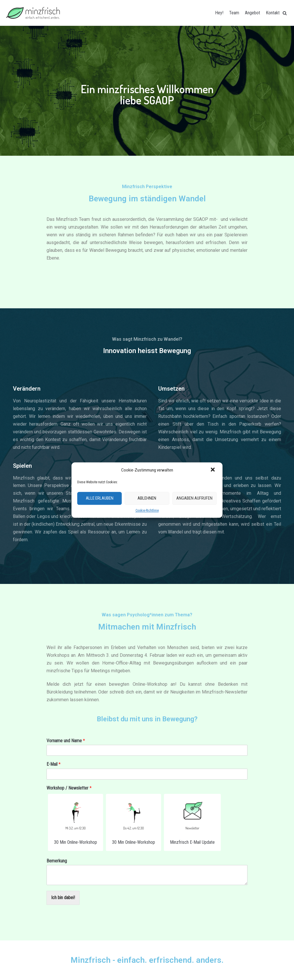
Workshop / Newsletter (69, 788)
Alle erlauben (100, 498)
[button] (213, 470)
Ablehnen (147, 498)
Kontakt (273, 13)
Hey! (219, 13)
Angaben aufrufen (194, 498)
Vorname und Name (66, 741)
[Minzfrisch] (33, 13)
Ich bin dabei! (63, 898)
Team (234, 13)
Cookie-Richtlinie (147, 511)
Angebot (253, 13)
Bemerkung (57, 861)
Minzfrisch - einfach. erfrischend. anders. (147, 960)
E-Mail (54, 764)
